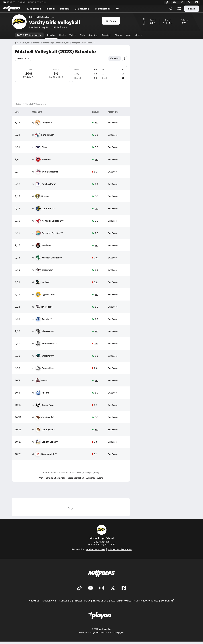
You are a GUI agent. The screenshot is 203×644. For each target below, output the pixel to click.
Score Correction (76, 478)
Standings (93, 35)
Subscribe (65, 601)
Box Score (113, 122)
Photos (118, 35)
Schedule (51, 35)
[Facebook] (197, 2)
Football (51, 9)
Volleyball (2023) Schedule (83, 43)
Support (168, 601)
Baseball (65, 9)
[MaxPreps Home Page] (16, 43)
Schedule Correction (55, 478)
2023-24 (23, 58)
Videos (73, 35)
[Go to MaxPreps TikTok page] (79, 588)
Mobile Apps (49, 601)
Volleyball (26, 43)
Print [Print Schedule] (115, 58)
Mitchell (37, 43)
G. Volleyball (34, 9)
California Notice (121, 601)
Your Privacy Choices (146, 601)
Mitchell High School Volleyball (56, 43)
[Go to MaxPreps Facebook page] (124, 588)
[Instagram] (182, 2)
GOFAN (22, 2)
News (128, 35)
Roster (63, 35)
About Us (34, 601)
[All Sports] (118, 9)
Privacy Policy (82, 601)
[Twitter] (189, 2)
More (138, 35)
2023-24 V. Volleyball (29, 35)
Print (41, 478)
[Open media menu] (179, 9)
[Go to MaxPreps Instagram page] (102, 588)
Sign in (192, 9)
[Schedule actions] (124, 58)
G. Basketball (103, 9)
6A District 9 (58, 77)
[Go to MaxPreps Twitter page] (113, 588)
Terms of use (101, 601)
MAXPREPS (9, 2)
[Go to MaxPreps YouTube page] (91, 588)
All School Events (95, 478)
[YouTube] (174, 2)
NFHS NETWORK (37, 2)
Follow (111, 21)
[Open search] (171, 9)
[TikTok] (167, 2)
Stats (82, 35)
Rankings (107, 35)
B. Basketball (83, 9)
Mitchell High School (102, 532)
